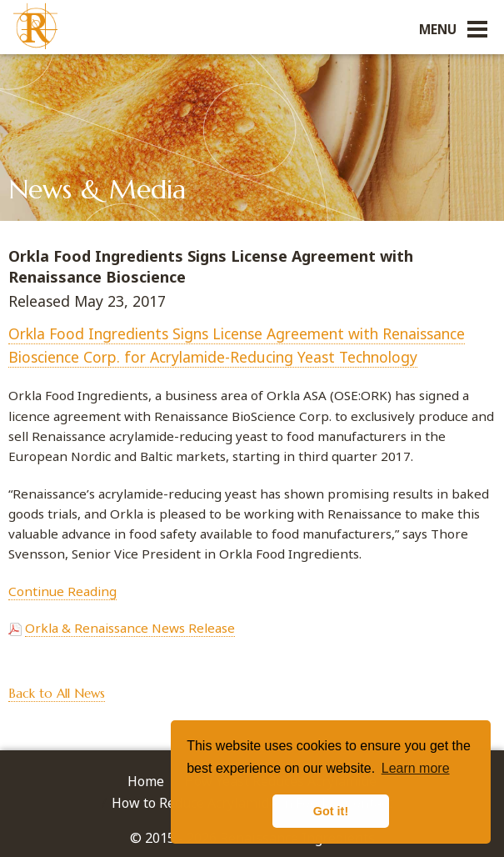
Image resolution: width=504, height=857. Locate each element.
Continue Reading (62, 591)
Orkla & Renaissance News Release (130, 628)
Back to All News (57, 693)
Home (146, 781)
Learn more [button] (416, 768)
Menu (438, 29)
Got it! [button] (331, 811)
